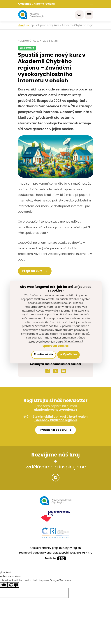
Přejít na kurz (32, 271)
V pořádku (69, 355)
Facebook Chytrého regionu (56, 420)
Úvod (21, 25)
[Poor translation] (13, 585)
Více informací (73, 342)
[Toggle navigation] (89, 15)
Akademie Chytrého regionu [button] (36, 4)
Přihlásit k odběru (53, 430)
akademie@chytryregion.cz (56, 410)
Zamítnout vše (44, 355)
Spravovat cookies (55, 346)
